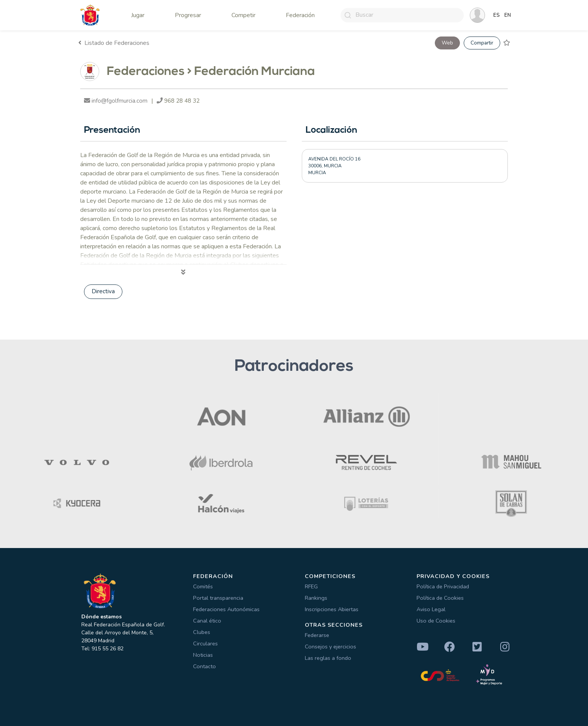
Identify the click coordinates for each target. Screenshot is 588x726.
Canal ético (207, 621)
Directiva (103, 291)
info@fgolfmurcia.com (116, 101)
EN (508, 15)
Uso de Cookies (436, 621)
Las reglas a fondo (328, 658)
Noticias (203, 655)
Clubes (202, 632)
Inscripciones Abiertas (332, 609)
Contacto (204, 666)
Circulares (205, 643)
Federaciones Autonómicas (226, 609)
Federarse (317, 635)
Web (447, 43)
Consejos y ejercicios (330, 647)
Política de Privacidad (443, 586)
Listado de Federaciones (114, 43)
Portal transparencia (218, 598)
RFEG (311, 586)
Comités (203, 586)
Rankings (316, 598)
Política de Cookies (440, 598)
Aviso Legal (431, 609)
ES (497, 15)
